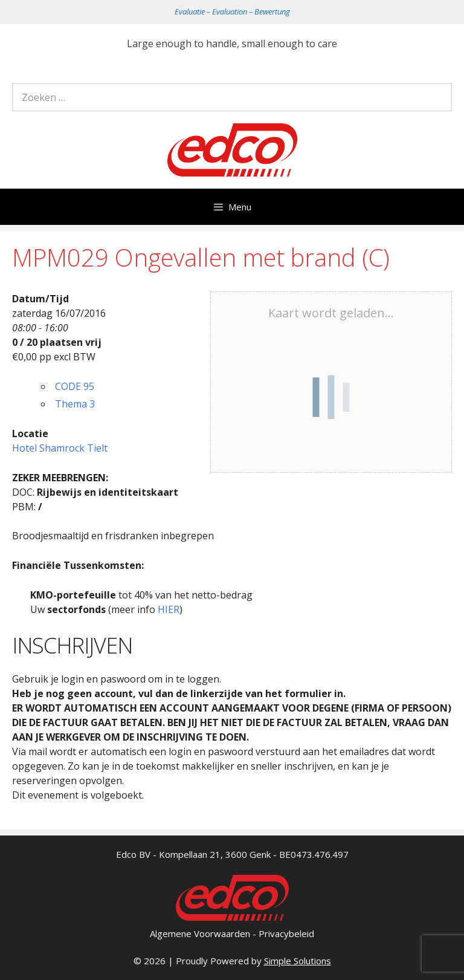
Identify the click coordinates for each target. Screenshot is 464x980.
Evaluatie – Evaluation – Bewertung (232, 11)
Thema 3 (75, 404)
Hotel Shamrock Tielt (60, 448)
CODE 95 (75, 386)
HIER (169, 609)
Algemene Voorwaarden (200, 933)
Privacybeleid (286, 933)
